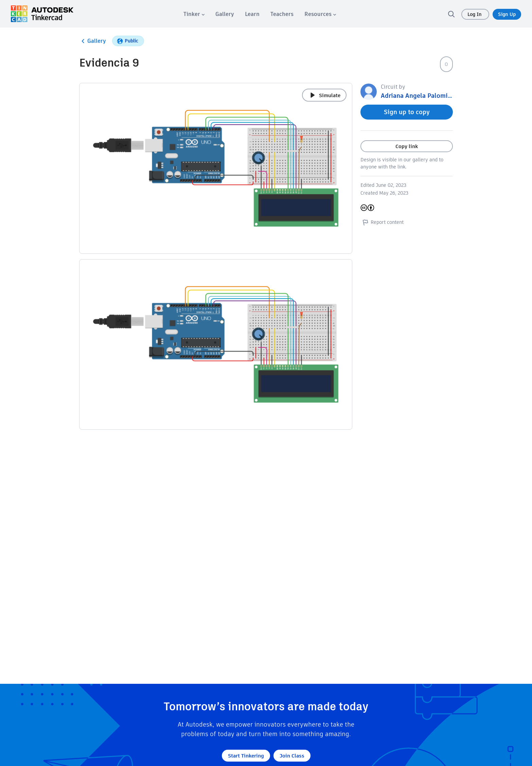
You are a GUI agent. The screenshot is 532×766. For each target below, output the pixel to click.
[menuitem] (194, 14)
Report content (382, 222)
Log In (475, 14)
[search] (451, 14)
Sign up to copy (407, 112)
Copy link (407, 146)
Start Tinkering (246, 756)
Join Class (292, 756)
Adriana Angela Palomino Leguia (429, 96)
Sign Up (507, 14)
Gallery (93, 41)
